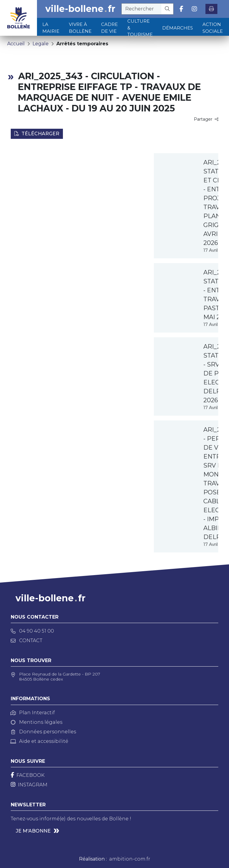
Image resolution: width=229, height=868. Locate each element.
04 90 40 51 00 (32, 631)
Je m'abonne (33, 831)
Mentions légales (37, 722)
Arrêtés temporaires (82, 44)
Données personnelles (43, 732)
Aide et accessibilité (40, 741)
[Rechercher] (167, 9)
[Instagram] (29, 785)
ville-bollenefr (80, 9)
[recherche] (141, 9)
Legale (41, 44)
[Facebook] (28, 775)
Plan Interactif (33, 713)
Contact (27, 640)
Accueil (16, 44)
